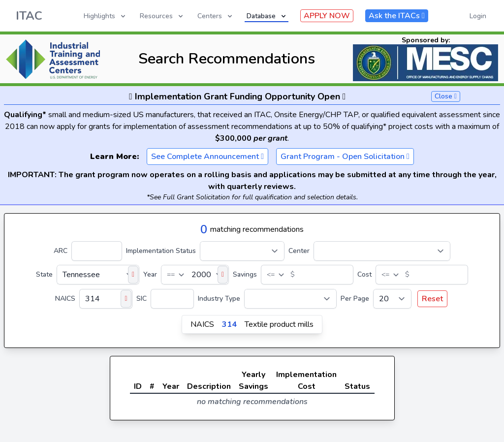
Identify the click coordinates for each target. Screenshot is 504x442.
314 (229, 324)
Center (299, 251)
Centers (216, 16)
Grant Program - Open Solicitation (345, 157)
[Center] (382, 251)
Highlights (105, 16)
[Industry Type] (290, 299)
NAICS (65, 299)
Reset (432, 299)
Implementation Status (161, 251)
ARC (61, 251)
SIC (142, 299)
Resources (162, 16)
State (44, 274)
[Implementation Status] (242, 251)
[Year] (195, 275)
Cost (364, 274)
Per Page (355, 299)
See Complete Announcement (207, 157)
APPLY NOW (327, 16)
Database (267, 16)
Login (478, 16)
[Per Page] (392, 299)
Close (446, 96)
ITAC (29, 16)
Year (150, 274)
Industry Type (219, 299)
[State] (98, 275)
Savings (245, 274)
